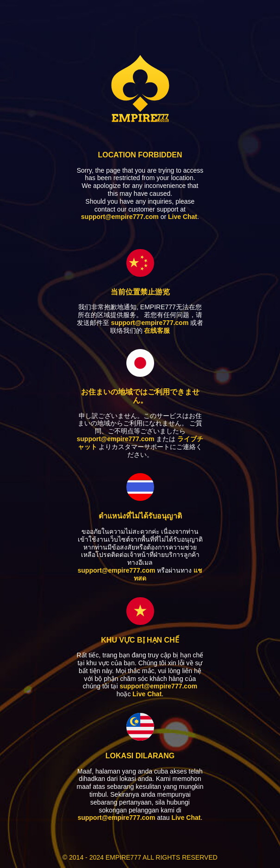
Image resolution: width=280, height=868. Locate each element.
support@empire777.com (120, 217)
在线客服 (157, 331)
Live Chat (183, 217)
